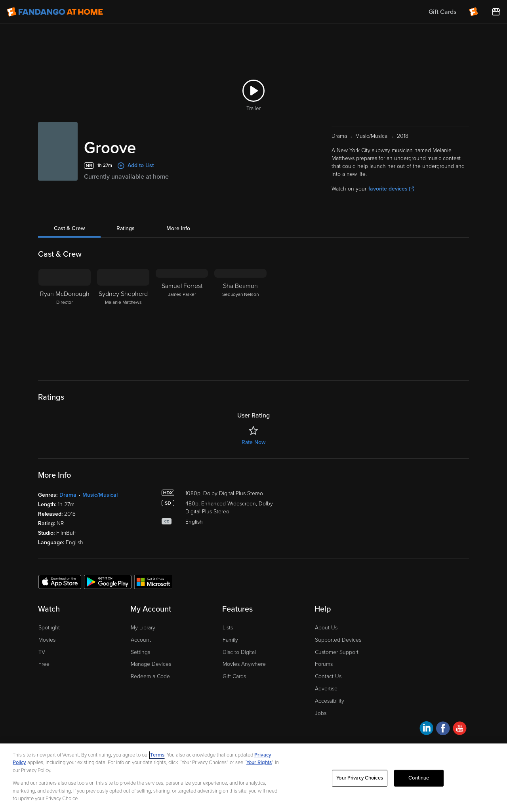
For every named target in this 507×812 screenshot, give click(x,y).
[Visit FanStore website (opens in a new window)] (496, 12)
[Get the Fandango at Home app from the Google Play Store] (108, 581)
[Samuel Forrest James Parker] (182, 318)
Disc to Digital (239, 652)
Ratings (126, 228)
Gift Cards (234, 676)
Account (141, 640)
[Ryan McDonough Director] (65, 318)
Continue (419, 778)
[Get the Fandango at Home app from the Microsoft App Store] (153, 581)
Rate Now (253, 442)
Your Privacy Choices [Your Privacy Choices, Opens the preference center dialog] (360, 778)
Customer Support (337, 652)
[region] (253, 778)
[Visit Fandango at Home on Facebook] (443, 729)
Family (230, 640)
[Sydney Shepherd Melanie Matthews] (123, 318)
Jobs (321, 713)
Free (44, 664)
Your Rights (259, 762)
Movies (47, 640)
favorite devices (391, 189)
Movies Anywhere (244, 664)
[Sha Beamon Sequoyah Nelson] (240, 318)
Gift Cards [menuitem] (442, 12)
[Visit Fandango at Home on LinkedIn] (426, 729)
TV (42, 652)
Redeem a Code (150, 676)
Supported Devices (338, 640)
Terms (157, 755)
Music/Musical (100, 495)
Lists (228, 628)
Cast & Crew (69, 228)
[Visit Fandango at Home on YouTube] (460, 729)
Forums (324, 664)
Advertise (326, 689)
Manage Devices (151, 664)
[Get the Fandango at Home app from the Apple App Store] (60, 581)
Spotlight (49, 628)
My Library (143, 628)
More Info (178, 228)
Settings (140, 652)
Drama (68, 495)
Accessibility (330, 701)
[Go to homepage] (55, 12)
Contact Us (328, 676)
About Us (326, 628)
